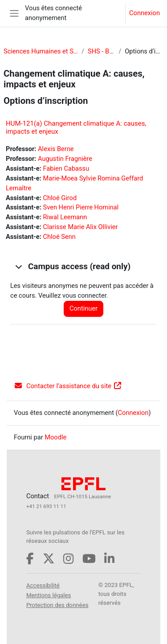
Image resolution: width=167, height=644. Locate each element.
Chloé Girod (60, 198)
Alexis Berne (56, 149)
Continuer (83, 308)
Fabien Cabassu (66, 168)
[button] (18, 267)
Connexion (145, 13)
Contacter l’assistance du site (68, 386)
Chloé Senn (59, 237)
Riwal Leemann (65, 217)
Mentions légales (49, 595)
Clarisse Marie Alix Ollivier (80, 227)
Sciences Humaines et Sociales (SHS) (41, 51)
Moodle (55, 437)
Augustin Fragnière (65, 159)
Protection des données (57, 605)
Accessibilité (43, 585)
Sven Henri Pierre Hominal (81, 207)
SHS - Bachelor (101, 51)
